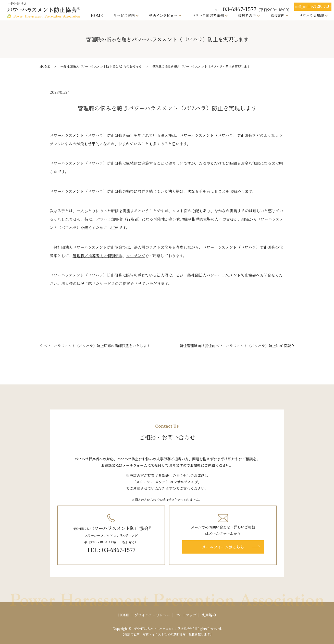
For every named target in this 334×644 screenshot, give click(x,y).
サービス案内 (124, 15)
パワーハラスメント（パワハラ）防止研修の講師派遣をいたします (97, 346)
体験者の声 (247, 15)
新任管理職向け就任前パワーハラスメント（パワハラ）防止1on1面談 (235, 346)
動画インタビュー (163, 15)
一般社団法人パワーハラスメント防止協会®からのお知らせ (101, 66)
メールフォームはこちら (223, 547)
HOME (97, 15)
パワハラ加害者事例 (208, 15)
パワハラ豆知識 (311, 15)
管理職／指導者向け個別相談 (98, 256)
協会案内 (277, 15)
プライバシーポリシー (152, 615)
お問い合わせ (313, 7)
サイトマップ (186, 615)
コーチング (136, 256)
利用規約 (209, 615)
